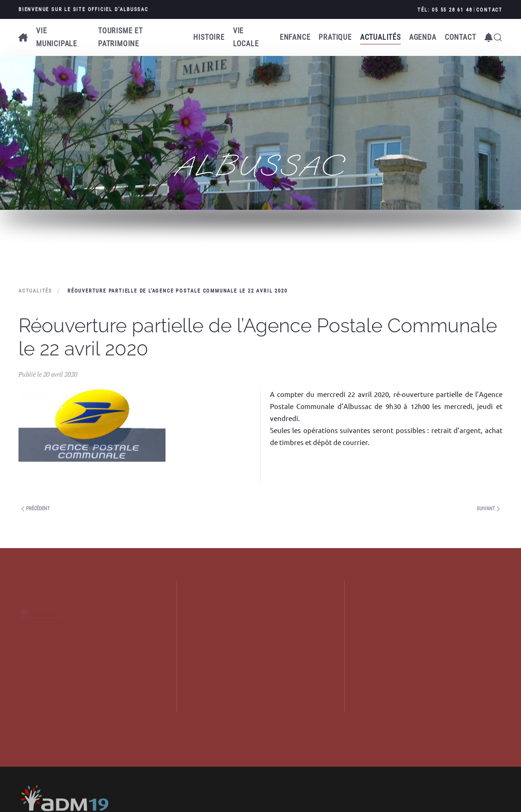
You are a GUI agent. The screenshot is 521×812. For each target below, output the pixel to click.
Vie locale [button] (246, 37)
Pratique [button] (335, 37)
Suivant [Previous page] (488, 509)
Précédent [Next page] (36, 509)
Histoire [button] (209, 37)
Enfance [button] (295, 37)
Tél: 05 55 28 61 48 (445, 10)
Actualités (380, 37)
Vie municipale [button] (57, 37)
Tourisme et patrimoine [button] (120, 37)
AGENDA (423, 37)
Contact (489, 10)
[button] (489, 37)
